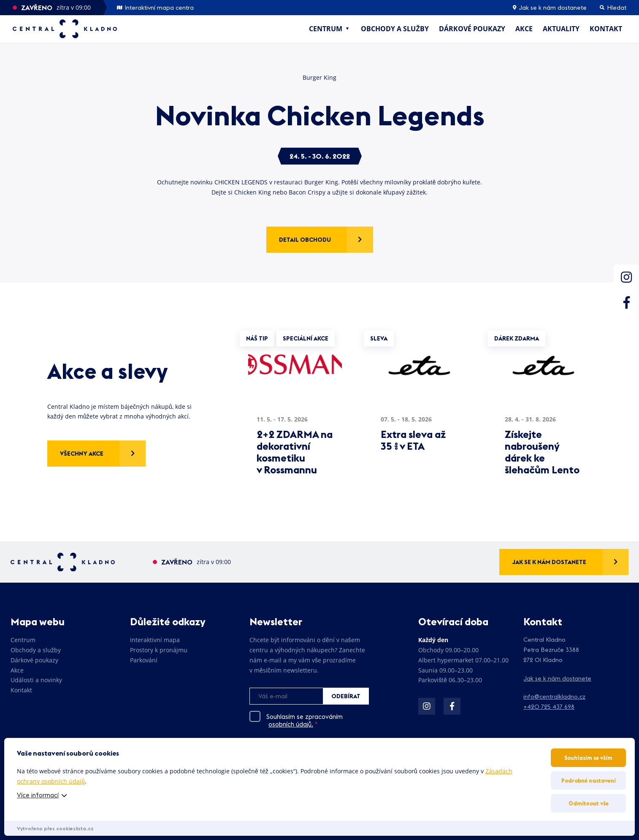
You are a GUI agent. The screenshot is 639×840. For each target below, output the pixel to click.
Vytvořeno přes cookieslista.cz (55, 828)
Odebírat (346, 696)
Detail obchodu (305, 240)
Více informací (38, 795)
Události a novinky (36, 680)
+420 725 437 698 (549, 707)
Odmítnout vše (589, 803)
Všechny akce (82, 454)
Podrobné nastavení (589, 781)
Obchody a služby (395, 29)
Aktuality (561, 29)
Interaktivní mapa (155, 640)
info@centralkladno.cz (554, 697)
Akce (524, 29)
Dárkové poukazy (472, 29)
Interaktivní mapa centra (155, 8)
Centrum (326, 29)
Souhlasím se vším (588, 758)
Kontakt (606, 29)
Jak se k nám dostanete (550, 8)
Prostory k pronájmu (159, 650)
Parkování (144, 660)
